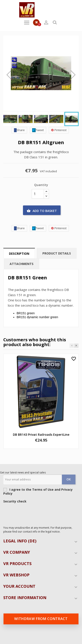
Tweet (38, 130)
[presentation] (37, 513)
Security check (15, 501)
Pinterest (59, 130)
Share (19, 130)
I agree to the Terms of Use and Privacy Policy (39, 492)
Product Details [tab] (57, 253)
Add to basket (42, 211)
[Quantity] (38, 194)
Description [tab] (19, 254)
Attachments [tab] (22, 264)
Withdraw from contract (41, 619)
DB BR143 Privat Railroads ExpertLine (41, 435)
